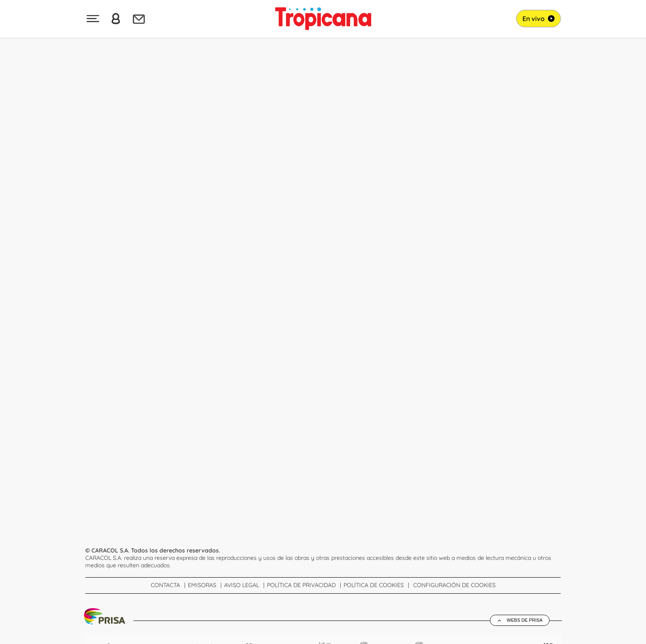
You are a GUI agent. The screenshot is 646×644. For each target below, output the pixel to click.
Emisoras (202, 585)
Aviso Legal (242, 585)
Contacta (165, 585)
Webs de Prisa (525, 620)
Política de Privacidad (301, 585)
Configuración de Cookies (454, 585)
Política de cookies (374, 585)
